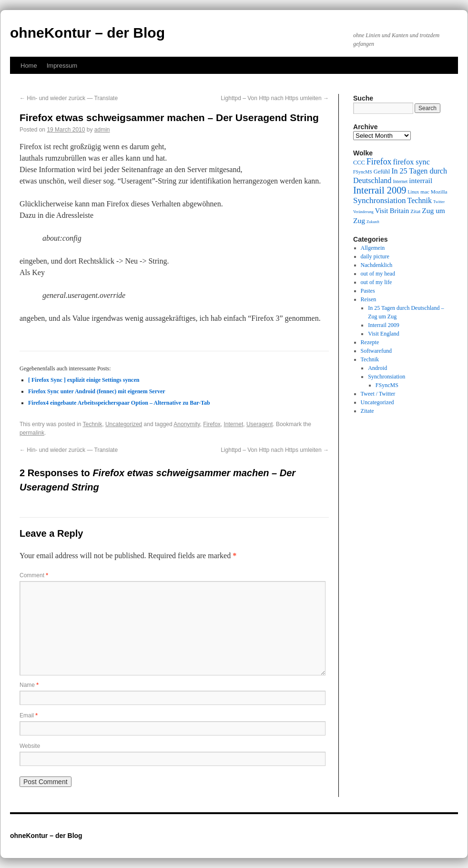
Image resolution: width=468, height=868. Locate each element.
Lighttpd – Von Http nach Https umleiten (275, 98)
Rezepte (370, 342)
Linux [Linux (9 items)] (414, 192)
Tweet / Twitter (378, 394)
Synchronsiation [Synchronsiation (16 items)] (380, 200)
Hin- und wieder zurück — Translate (69, 98)
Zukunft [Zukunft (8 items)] (373, 222)
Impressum (62, 66)
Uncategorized (124, 424)
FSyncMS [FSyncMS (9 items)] (363, 172)
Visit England (384, 334)
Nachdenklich (377, 265)
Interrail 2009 (384, 325)
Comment (34, 575)
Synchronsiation (387, 377)
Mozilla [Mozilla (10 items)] (439, 192)
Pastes (368, 291)
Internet (234, 424)
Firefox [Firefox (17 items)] (379, 162)
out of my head (378, 274)
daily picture (375, 256)
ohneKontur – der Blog (87, 33)
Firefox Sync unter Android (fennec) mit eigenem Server (97, 391)
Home (29, 66)
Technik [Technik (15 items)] (420, 200)
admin (102, 130)
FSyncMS (387, 385)
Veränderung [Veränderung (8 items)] (363, 212)
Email (29, 715)
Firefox (212, 424)
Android (377, 368)
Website (30, 746)
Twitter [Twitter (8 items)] (439, 202)
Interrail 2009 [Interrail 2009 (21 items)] (380, 190)
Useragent (259, 424)
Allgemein (373, 248)
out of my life (376, 282)
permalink (32, 433)
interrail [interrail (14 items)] (421, 180)
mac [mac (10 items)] (425, 192)
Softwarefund (376, 351)
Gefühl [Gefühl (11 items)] (382, 172)
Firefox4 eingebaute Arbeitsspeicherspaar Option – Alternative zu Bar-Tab (119, 403)
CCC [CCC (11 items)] (359, 163)
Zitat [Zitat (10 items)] (415, 211)
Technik (93, 424)
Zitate (367, 411)
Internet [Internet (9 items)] (400, 181)
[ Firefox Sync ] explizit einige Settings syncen (84, 380)
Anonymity (187, 424)
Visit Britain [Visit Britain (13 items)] (392, 211)
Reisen (369, 299)
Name (29, 685)
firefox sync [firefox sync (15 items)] (412, 162)
